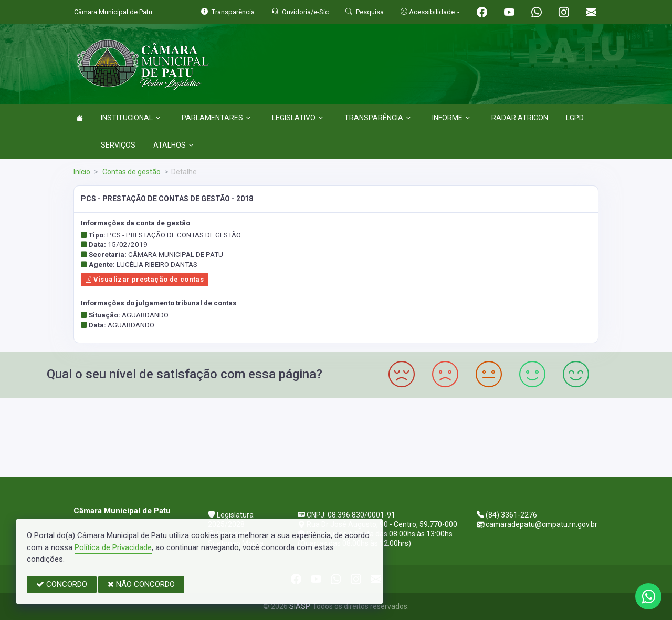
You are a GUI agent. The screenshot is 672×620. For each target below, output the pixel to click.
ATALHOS (173, 145)
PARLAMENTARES (216, 118)
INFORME (451, 118)
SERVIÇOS (118, 145)
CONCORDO (62, 584)
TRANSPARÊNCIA (377, 118)
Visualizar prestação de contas (145, 279)
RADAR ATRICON (520, 118)
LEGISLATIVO (297, 118)
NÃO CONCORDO (141, 584)
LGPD (575, 118)
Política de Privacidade (113, 547)
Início (82, 172)
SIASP (299, 606)
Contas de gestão (131, 172)
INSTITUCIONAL (130, 118)
